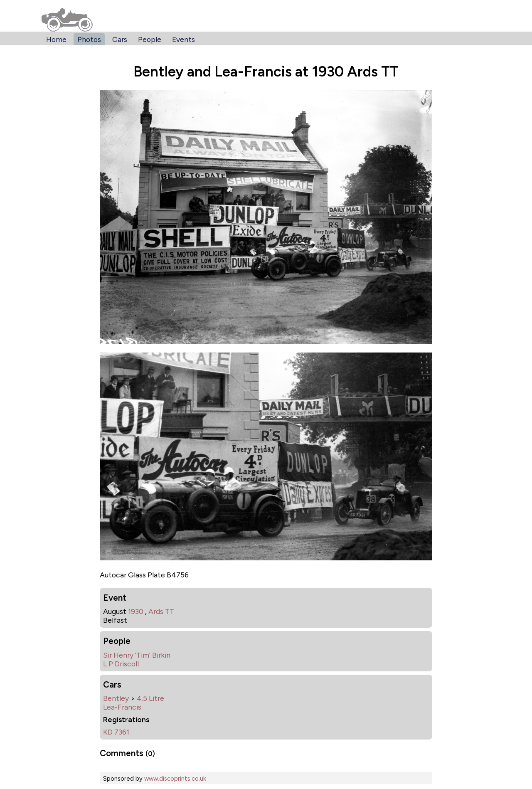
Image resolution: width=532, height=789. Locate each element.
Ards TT (161, 611)
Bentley (116, 698)
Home (56, 39)
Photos (89, 39)
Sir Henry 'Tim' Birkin (137, 655)
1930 (136, 611)
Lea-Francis (122, 707)
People (150, 39)
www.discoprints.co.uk (175, 779)
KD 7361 (116, 732)
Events (183, 39)
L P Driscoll (121, 664)
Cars (120, 39)
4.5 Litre (150, 698)
